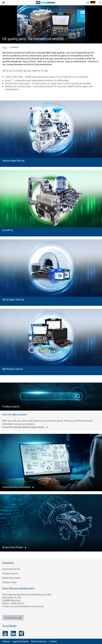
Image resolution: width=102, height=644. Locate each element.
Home (5, 47)
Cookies (53, 641)
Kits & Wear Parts (12, 300)
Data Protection (39, 641)
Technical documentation (17, 487)
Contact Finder (10, 582)
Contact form (13, 618)
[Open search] (100, 3)
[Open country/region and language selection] (91, 3)
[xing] (21, 633)
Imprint (6, 641)
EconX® (7, 230)
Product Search (10, 573)
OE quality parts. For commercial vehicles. (34, 39)
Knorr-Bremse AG (11, 569)
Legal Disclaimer (20, 641)
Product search (11, 407)
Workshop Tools (11, 369)
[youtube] (5, 633)
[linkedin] (13, 633)
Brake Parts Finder (13, 547)
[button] (4, 3)
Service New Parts (12, 161)
